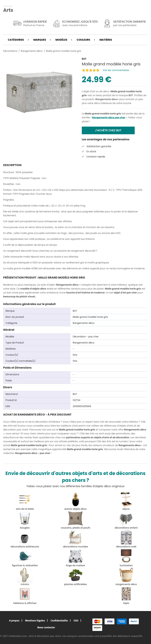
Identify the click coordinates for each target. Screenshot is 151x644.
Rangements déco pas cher (109, 117)
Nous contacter (46, 627)
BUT (131, 95)
